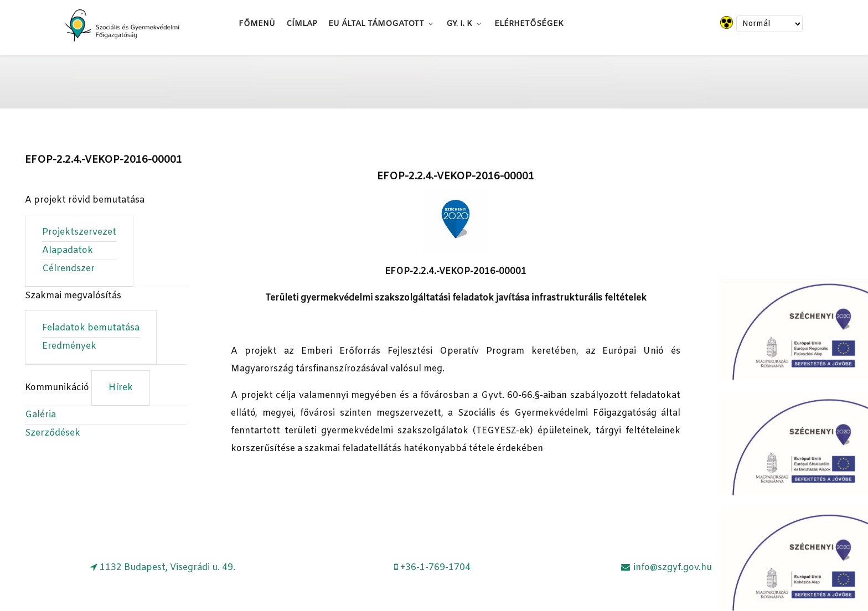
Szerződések (53, 433)
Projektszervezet (79, 232)
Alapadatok (68, 250)
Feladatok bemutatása (91, 328)
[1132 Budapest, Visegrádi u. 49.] (163, 568)
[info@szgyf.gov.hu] (666, 568)
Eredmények (69, 346)
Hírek (121, 388)
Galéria (40, 415)
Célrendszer (68, 269)
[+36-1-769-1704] (433, 568)
